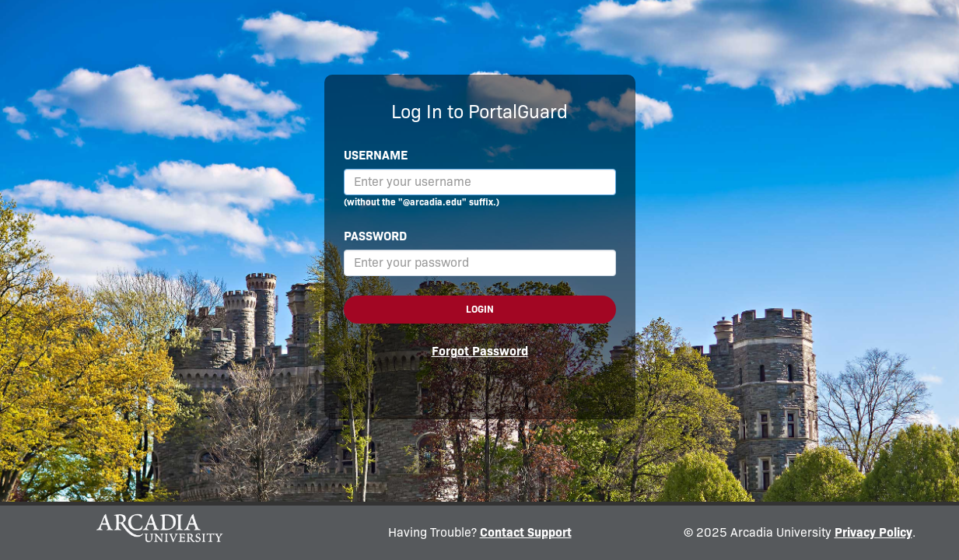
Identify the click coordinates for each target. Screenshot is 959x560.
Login (480, 309)
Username (376, 155)
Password (375, 236)
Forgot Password (480, 351)
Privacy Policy (873, 532)
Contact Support (526, 532)
